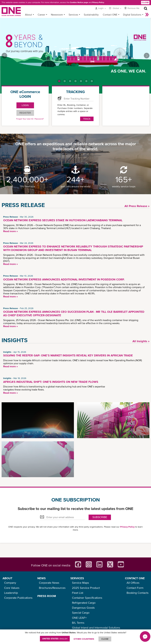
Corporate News (49, 583)
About (28, 15)
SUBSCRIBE (100, 517)
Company (10, 583)
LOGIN (25, 105)
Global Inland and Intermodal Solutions (96, 628)
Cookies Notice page (79, 2)
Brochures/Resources (52, 588)
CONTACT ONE (135, 578)
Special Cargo (81, 613)
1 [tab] (59, 81)
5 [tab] (81, 81)
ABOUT (7, 578)
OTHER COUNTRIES (84, 639)
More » (147, 15)
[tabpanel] (75, 56)
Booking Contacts (138, 593)
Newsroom (57, 15)
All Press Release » (137, 206)
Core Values (12, 588)
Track (87, 119)
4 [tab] (75, 81)
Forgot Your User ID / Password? (30, 119)
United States (55, 639)
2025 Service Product (86, 588)
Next (147, 56)
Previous (4, 56)
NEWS (42, 578)
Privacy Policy (98, 2)
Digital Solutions (132, 15)
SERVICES (77, 578)
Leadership (11, 593)
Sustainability (91, 15)
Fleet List (78, 593)
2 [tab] (65, 81)
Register (25, 113)
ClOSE (105, 639)
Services (73, 15)
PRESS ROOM (47, 596)
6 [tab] (86, 81)
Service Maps (80, 583)
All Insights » (141, 341)
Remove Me (133, 8)
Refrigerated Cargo (84, 603)
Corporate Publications (18, 598)
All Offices (133, 583)
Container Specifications (87, 598)
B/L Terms (78, 623)
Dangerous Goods (83, 608)
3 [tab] (70, 81)
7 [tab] (92, 81)
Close (145, 2)
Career (41, 15)
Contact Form (135, 588)
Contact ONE (110, 15)
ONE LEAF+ (79, 618)
